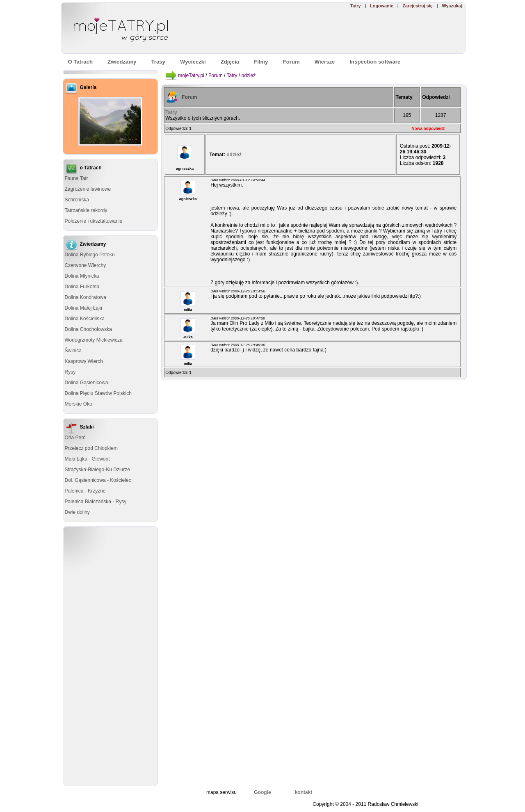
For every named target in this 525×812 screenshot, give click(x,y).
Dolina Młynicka (82, 276)
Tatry (356, 6)
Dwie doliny (77, 512)
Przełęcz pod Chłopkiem (91, 448)
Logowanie (381, 6)
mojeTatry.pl (191, 75)
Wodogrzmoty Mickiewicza (94, 340)
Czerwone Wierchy (86, 265)
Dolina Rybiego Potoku (90, 255)
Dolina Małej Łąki (83, 308)
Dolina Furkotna (82, 287)
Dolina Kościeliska (85, 319)
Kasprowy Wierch (84, 361)
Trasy (158, 62)
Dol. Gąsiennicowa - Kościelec (98, 480)
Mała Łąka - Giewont (87, 459)
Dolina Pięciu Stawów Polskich (98, 393)
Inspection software (375, 62)
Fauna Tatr (76, 178)
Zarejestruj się (417, 6)
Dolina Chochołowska (88, 329)
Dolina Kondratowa (86, 297)
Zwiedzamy (122, 62)
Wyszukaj (452, 6)
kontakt (304, 792)
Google (262, 792)
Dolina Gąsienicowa (87, 383)
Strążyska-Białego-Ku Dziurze (97, 470)
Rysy (70, 372)
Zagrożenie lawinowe (88, 189)
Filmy (261, 62)
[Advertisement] (346, 31)
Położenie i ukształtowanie (94, 221)
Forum (216, 75)
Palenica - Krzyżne (85, 491)
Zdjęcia (230, 62)
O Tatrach (81, 62)
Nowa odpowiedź (428, 129)
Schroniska (77, 200)
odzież (248, 75)
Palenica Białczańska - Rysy (96, 502)
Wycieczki (193, 62)
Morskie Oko (79, 404)
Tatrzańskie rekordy (86, 210)
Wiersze (325, 62)
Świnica (73, 351)
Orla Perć (75, 438)
